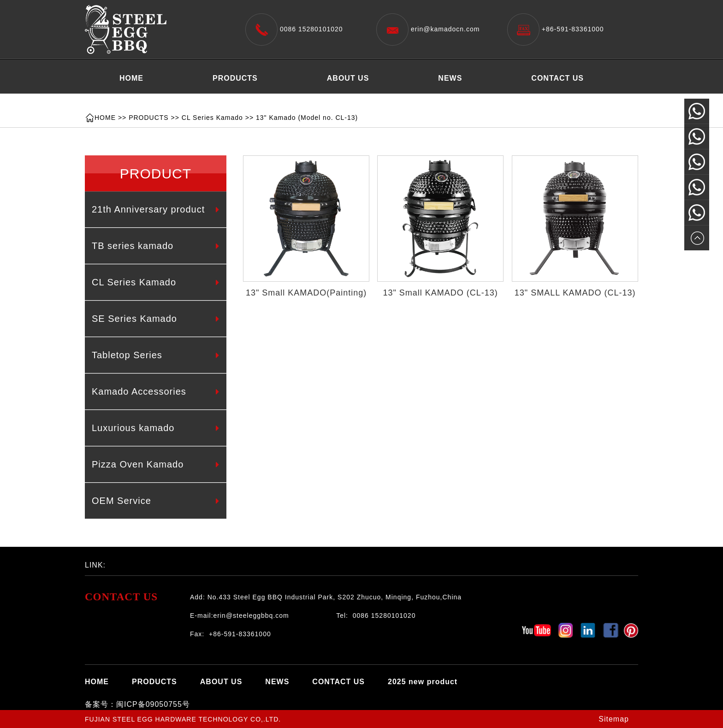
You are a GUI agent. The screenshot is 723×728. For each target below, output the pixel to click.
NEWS (450, 78)
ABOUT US (348, 78)
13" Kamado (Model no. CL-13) (307, 118)
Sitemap (614, 719)
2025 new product (154, 101)
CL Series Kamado (212, 118)
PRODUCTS (235, 78)
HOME (131, 78)
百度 (152, 562)
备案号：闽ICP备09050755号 (137, 704)
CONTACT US (557, 78)
